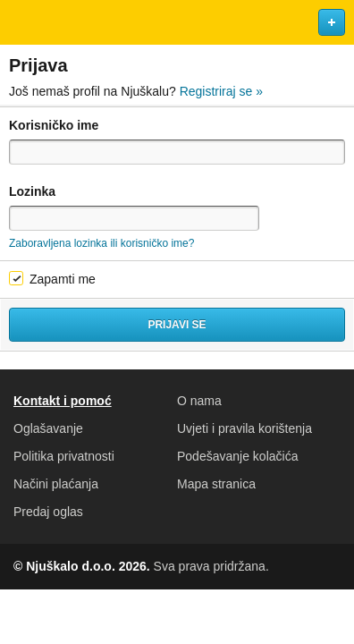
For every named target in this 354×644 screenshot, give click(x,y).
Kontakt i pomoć (63, 401)
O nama (199, 401)
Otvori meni (21, 22)
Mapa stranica (216, 484)
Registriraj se (221, 91)
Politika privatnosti (64, 456)
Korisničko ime (54, 125)
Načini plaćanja (56, 484)
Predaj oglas (48, 512)
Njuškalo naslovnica (177, 22)
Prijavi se (177, 325)
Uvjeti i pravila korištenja (244, 428)
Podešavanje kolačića (237, 456)
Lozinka (32, 191)
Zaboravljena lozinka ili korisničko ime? (101, 243)
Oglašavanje (48, 428)
